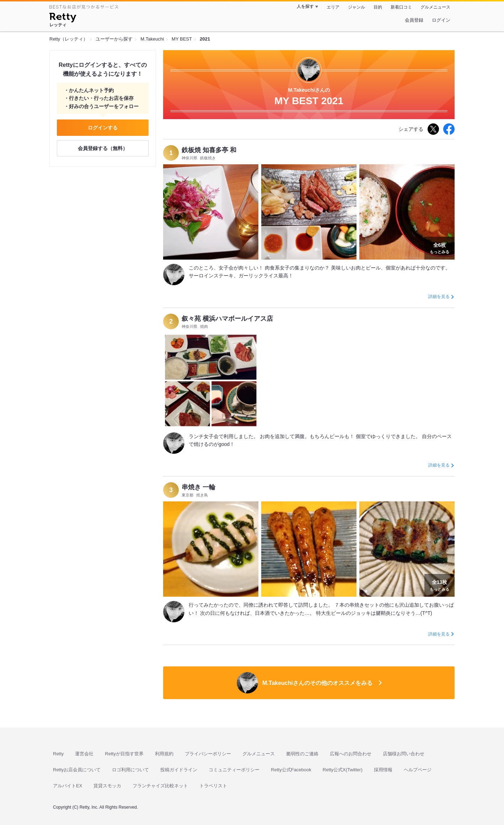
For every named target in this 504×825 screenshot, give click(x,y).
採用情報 (383, 770)
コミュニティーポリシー (234, 770)
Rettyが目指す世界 (124, 754)
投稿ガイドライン (179, 770)
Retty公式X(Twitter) (343, 770)
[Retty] (63, 18)
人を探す (305, 6)
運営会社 (84, 754)
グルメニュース (435, 7)
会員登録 (414, 20)
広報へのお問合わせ (351, 754)
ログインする (103, 128)
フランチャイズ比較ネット (160, 786)
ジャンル (356, 7)
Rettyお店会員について (77, 770)
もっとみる (439, 247)
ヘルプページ (418, 770)
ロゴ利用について (130, 770)
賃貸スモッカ (107, 786)
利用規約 (164, 754)
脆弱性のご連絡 (302, 754)
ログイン (441, 20)
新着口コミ (401, 7)
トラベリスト (213, 786)
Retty (58, 754)
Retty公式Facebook (291, 770)
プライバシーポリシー (208, 754)
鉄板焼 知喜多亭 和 (209, 150)
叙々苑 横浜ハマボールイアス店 (227, 319)
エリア (333, 7)
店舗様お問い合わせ (404, 754)
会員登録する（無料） (103, 148)
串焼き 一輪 (199, 487)
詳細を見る (439, 297)
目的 (378, 7)
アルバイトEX (68, 786)
